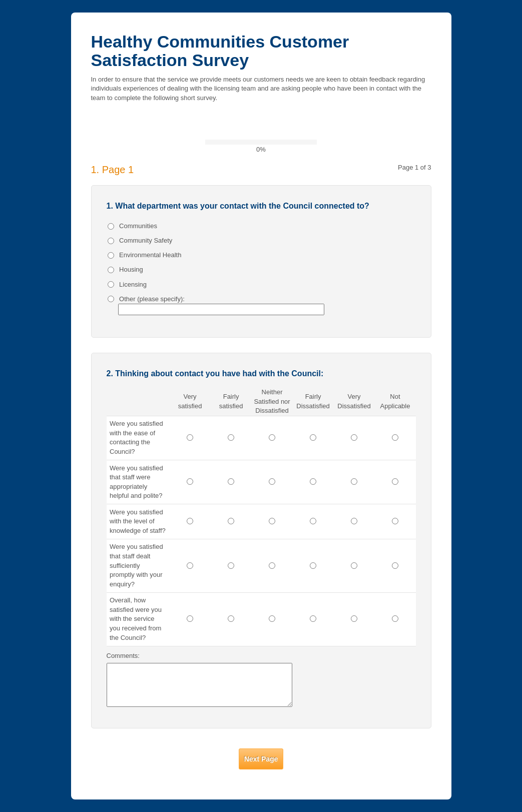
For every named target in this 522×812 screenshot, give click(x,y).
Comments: (123, 656)
